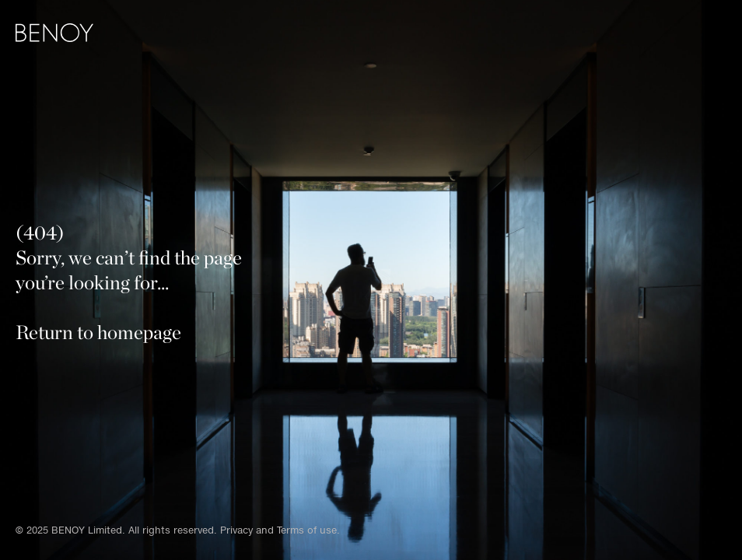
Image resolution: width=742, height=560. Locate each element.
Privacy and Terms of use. (280, 530)
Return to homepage (98, 332)
